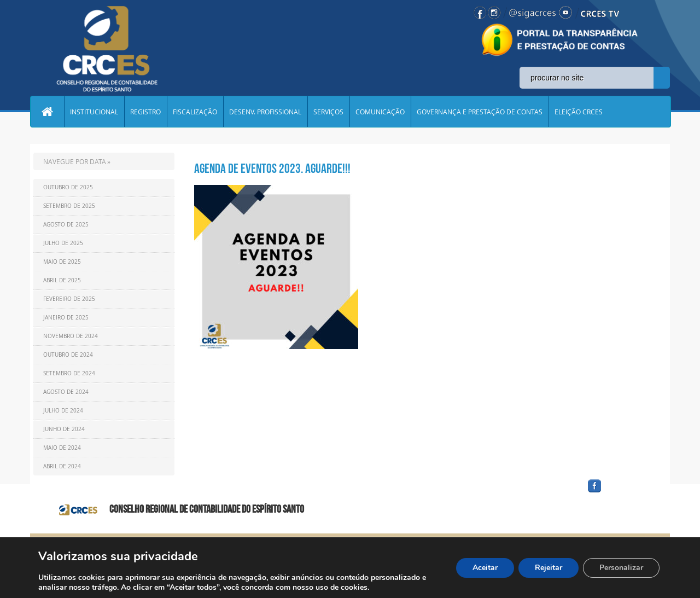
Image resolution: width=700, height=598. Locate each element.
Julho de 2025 (63, 243)
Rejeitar (549, 568)
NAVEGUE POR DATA (75, 161)
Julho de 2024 (63, 411)
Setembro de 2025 (69, 206)
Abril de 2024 (62, 466)
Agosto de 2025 (66, 225)
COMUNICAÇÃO (380, 112)
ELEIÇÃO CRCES (579, 112)
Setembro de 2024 (69, 373)
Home (47, 112)
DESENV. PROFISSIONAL (265, 112)
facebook (621, 493)
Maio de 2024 (62, 448)
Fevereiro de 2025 (69, 299)
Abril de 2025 (62, 280)
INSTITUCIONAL (94, 112)
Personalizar (621, 568)
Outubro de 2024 (68, 355)
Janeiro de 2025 (66, 318)
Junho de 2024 (64, 429)
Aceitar (485, 568)
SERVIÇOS (328, 112)
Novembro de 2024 (71, 336)
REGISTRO (145, 112)
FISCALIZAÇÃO (195, 112)
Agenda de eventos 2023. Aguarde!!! (272, 169)
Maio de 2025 (62, 262)
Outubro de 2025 (68, 187)
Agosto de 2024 (66, 392)
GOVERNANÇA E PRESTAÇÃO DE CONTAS (480, 112)
